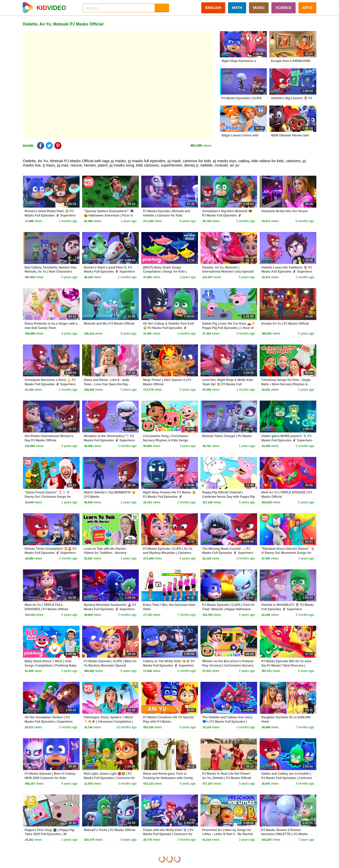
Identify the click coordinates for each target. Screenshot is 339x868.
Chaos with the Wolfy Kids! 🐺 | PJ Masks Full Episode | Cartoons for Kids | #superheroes (168, 834)
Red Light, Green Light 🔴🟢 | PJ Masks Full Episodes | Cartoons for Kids (109, 778)
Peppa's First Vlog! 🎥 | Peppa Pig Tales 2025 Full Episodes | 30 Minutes (50, 834)
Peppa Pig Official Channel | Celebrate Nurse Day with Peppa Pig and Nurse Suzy (229, 497)
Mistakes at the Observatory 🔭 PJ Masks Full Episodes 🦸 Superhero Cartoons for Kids (109, 440)
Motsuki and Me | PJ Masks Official (109, 324)
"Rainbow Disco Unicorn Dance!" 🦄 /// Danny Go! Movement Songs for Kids (288, 553)
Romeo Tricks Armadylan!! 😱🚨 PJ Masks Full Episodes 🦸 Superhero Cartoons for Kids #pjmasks (51, 553)
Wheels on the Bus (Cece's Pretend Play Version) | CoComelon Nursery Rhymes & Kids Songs (228, 666)
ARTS (307, 8)
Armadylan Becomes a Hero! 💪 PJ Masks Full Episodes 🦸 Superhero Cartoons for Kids (50, 384)
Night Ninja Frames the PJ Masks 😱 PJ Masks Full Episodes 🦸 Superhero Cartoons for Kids (169, 497)
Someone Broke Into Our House (285, 211)
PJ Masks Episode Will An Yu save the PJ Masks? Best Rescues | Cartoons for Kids (286, 666)
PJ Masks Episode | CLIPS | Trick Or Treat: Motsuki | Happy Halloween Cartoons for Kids (228, 609)
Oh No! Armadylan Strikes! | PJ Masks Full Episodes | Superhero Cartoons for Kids (49, 722)
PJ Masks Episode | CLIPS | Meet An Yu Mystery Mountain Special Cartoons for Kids (110, 666)
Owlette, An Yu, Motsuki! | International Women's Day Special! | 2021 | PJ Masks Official (228, 272)
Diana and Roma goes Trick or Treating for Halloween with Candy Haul (168, 778)
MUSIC (259, 8)
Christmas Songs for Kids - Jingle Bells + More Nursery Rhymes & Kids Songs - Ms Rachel (286, 384)
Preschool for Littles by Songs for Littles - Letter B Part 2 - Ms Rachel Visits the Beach (228, 834)
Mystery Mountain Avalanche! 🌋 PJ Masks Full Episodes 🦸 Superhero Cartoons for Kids (110, 609)
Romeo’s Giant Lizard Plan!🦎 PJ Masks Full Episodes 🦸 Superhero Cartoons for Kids (109, 272)
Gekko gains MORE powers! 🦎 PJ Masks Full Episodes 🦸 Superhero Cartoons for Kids (287, 440)
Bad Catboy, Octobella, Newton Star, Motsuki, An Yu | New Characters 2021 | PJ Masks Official (51, 272)
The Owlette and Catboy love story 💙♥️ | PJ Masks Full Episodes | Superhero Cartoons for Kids (227, 722)
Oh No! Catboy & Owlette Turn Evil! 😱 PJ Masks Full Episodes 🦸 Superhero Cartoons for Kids (169, 328)
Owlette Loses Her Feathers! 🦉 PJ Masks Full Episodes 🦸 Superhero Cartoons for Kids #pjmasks (287, 272)
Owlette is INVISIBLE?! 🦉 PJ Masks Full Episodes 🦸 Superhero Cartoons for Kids (288, 609)
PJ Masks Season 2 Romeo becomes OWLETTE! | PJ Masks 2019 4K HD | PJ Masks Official (285, 834)
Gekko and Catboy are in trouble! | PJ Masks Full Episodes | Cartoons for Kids (287, 778)
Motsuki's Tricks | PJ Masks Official (110, 830)
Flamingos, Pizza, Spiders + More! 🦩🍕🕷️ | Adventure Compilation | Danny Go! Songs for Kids (109, 722)
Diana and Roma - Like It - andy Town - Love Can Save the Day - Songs (107, 384)
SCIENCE (283, 8)
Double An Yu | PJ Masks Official (285, 324)
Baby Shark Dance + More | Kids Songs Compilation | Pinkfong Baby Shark (51, 666)
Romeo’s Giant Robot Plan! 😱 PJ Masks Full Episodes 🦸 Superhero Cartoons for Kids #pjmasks (50, 215)
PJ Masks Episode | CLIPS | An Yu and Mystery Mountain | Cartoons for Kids (168, 553)
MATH (237, 8)
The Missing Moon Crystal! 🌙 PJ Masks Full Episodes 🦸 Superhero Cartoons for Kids (228, 553)
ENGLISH (213, 8)
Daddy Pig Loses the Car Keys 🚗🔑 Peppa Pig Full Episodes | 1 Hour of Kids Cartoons (229, 328)
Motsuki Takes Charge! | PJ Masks (227, 436)
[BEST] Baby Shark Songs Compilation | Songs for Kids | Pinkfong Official (165, 272)
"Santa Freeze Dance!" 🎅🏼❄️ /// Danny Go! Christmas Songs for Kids (48, 497)
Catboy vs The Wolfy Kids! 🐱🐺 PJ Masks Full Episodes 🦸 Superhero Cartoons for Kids (169, 666)
